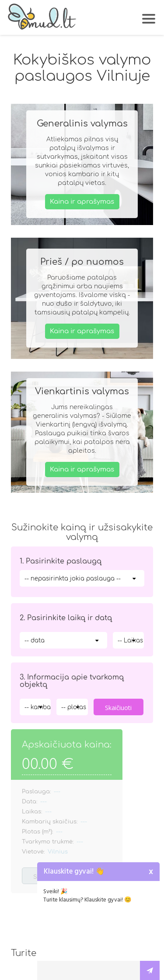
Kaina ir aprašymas (82, 201)
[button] (150, 15)
